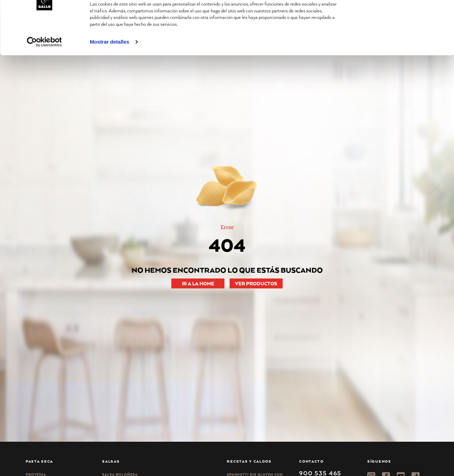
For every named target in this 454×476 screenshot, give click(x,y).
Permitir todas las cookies (397, 17)
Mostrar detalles (109, 72)
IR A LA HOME (198, 283)
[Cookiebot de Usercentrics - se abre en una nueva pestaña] (44, 72)
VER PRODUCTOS (256, 283)
